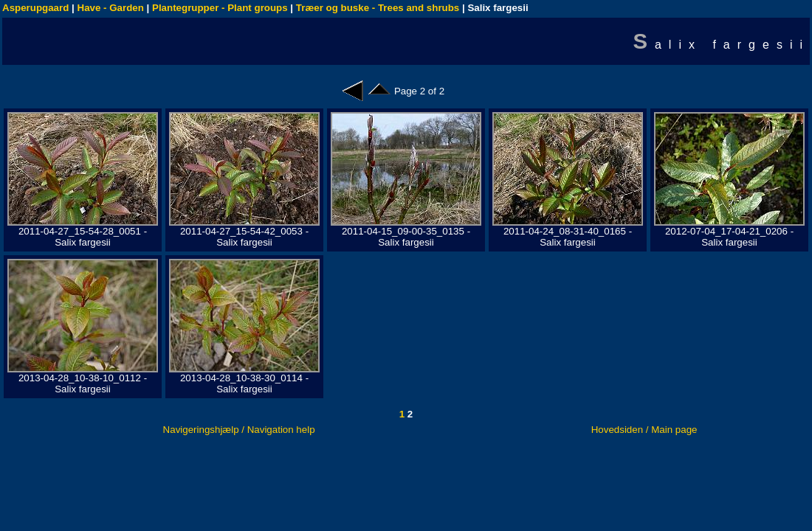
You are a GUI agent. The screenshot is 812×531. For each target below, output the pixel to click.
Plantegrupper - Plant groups (220, 8)
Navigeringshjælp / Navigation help (239, 430)
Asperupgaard (35, 8)
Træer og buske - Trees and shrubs (378, 8)
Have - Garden (111, 8)
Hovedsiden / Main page (644, 430)
